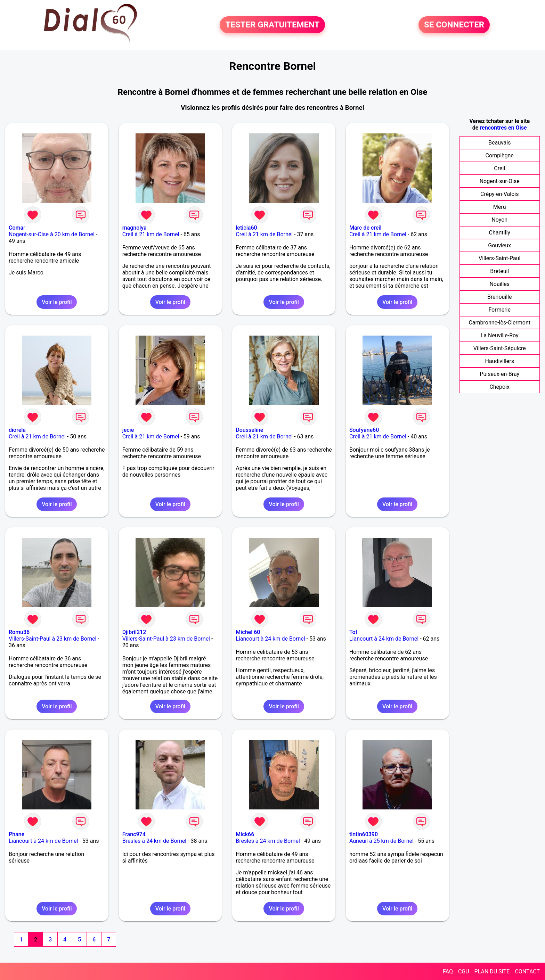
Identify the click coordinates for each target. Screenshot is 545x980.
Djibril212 (134, 632)
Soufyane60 (364, 430)
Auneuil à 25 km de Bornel (381, 841)
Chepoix (499, 387)
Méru (500, 207)
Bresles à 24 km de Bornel (154, 841)
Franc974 (134, 834)
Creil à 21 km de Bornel (151, 234)
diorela (17, 430)
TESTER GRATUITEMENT (272, 25)
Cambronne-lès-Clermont (499, 323)
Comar (17, 228)
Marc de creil (365, 228)
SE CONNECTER (454, 25)
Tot (353, 632)
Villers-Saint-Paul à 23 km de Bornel (52, 639)
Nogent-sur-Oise (500, 181)
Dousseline (249, 430)
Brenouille (500, 297)
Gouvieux (499, 245)
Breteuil (499, 271)
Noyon (499, 220)
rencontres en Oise (503, 128)
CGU (464, 971)
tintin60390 (364, 834)
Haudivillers (500, 361)
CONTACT (527, 971)
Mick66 (245, 834)
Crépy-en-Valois (500, 194)
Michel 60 (248, 632)
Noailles (499, 284)
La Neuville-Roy (500, 335)
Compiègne (500, 155)
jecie (128, 430)
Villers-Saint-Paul (499, 258)
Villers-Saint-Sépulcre (500, 348)
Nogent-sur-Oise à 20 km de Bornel (52, 234)
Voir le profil (57, 302)
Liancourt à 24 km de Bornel (270, 639)
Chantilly (500, 233)
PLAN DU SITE (492, 971)
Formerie (499, 310)
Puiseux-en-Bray (499, 374)
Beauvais (499, 143)
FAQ (448, 971)
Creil (499, 168)
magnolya (135, 228)
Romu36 (19, 632)
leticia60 (246, 228)
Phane (17, 834)
